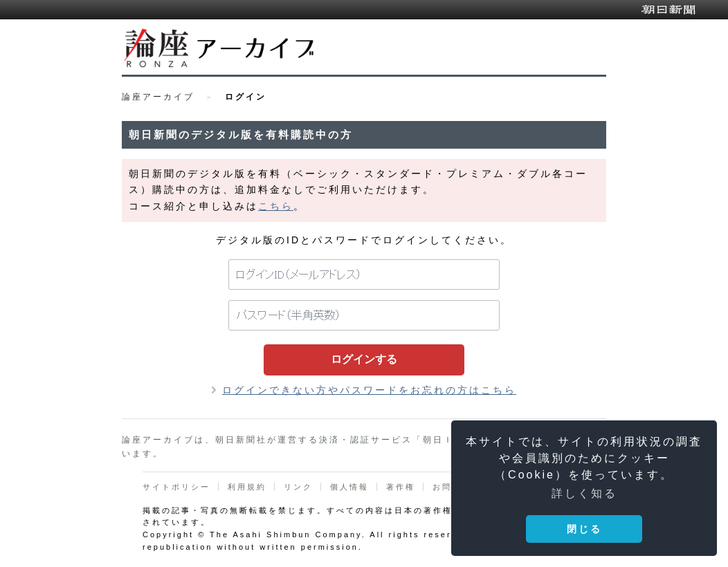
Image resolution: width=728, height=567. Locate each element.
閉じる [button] (584, 529)
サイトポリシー (176, 487)
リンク (298, 487)
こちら (276, 206)
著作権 (401, 487)
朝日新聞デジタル (668, 10)
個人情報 (349, 487)
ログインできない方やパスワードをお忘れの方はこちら (369, 390)
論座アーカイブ (158, 97)
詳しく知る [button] (584, 493)
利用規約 (247, 487)
